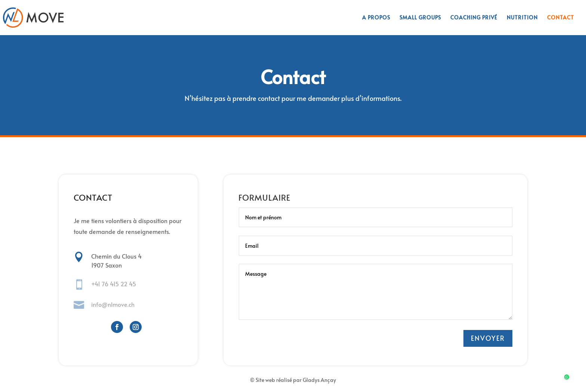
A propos (376, 18)
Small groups (420, 18)
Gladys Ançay (319, 380)
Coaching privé (474, 18)
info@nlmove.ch (113, 304)
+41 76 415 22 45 (114, 284)
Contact (561, 18)
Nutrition (522, 18)
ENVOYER (488, 338)
